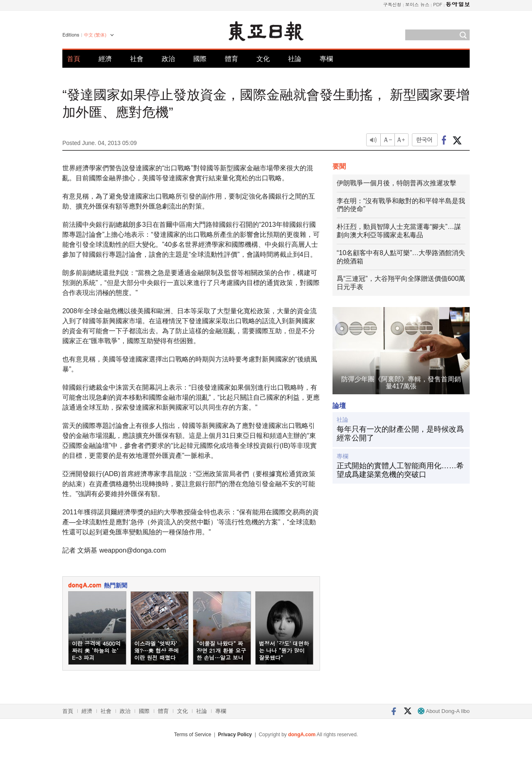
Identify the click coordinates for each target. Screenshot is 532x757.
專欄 (326, 59)
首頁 (74, 59)
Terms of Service (193, 735)
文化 (263, 59)
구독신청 (392, 4)
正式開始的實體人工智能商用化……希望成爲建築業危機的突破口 (400, 470)
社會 (137, 59)
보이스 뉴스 (417, 4)
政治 (168, 59)
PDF (438, 4)
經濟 (105, 59)
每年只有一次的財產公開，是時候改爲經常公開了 (400, 434)
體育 (232, 59)
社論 (295, 59)
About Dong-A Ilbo (444, 711)
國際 (200, 59)
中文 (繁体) (95, 35)
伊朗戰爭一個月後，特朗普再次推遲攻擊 (397, 183)
